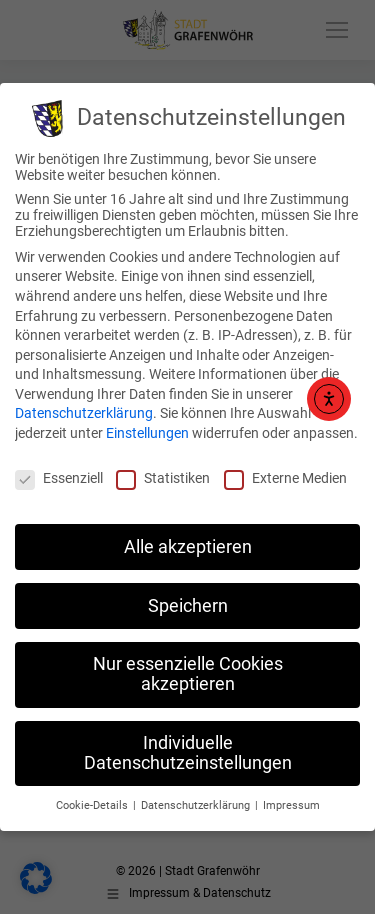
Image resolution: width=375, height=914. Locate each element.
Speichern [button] (188, 606)
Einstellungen (147, 433)
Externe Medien (285, 478)
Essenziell (59, 478)
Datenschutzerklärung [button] (197, 805)
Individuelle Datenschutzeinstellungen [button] (188, 753)
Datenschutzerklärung (84, 413)
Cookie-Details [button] (93, 805)
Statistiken (163, 478)
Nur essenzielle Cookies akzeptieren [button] (188, 674)
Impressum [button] (291, 805)
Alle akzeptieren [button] (188, 547)
